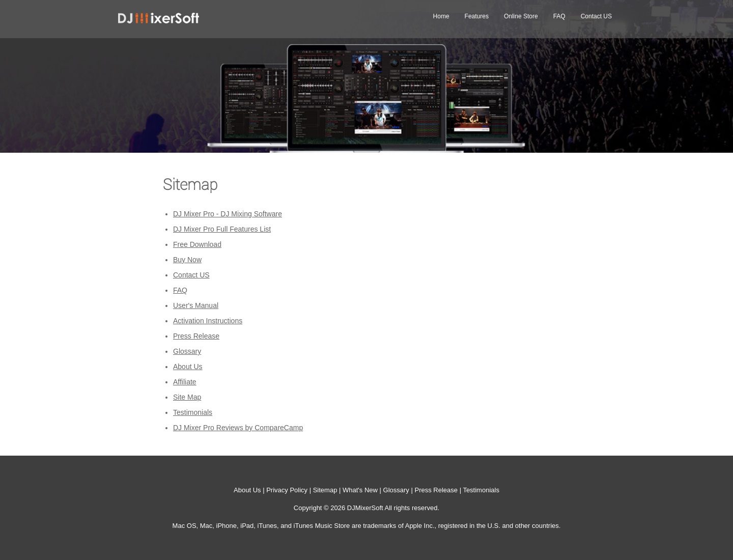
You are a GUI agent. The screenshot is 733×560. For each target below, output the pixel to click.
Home (441, 16)
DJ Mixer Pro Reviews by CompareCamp (238, 428)
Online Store (521, 16)
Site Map (187, 397)
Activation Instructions (208, 321)
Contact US (596, 16)
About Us (188, 367)
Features (477, 16)
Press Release (196, 336)
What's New (360, 490)
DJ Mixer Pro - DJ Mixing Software (228, 214)
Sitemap (325, 490)
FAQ (559, 16)
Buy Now (187, 260)
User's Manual (196, 305)
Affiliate (185, 382)
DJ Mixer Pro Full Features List (222, 229)
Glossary (187, 351)
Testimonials (193, 412)
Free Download (197, 244)
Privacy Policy (287, 490)
